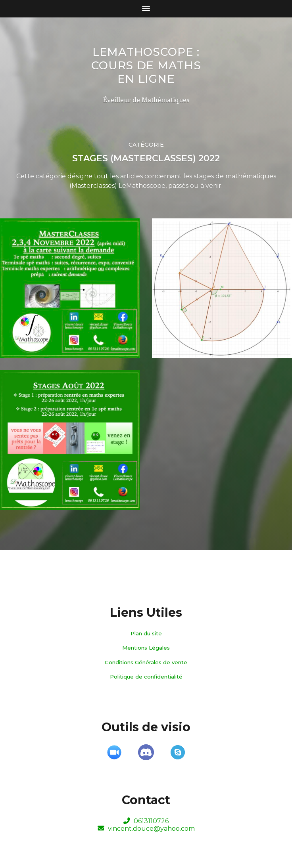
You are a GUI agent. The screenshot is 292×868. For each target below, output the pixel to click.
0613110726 (146, 821)
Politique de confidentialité (146, 677)
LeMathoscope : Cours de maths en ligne (146, 65)
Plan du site (146, 633)
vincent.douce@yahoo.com (146, 829)
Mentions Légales (146, 648)
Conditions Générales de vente (146, 662)
